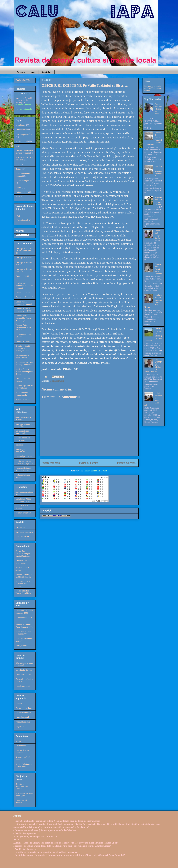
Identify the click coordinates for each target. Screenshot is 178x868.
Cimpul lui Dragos (23, 293)
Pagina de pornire (89, 463)
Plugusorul (20, 726)
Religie (18, 169)
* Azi (18, 216)
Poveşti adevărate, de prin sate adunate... (159, 109)
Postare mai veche (127, 463)
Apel (33, 72)
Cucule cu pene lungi (24, 708)
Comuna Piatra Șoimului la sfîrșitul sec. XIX (23, 327)
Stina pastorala (21, 645)
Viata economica (22, 192)
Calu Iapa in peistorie (24, 258)
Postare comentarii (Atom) (96, 471)
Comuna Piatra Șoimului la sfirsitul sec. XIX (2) (23, 318)
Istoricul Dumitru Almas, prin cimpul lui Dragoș (25, 372)
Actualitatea (20, 125)
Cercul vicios (21, 746)
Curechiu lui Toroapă (24, 670)
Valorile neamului (23, 686)
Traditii (18, 187)
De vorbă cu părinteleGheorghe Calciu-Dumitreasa (23, 553)
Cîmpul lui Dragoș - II (24, 297)
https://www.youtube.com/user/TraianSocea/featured (153, 88)
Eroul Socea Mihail (23, 674)
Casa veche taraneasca (24, 532)
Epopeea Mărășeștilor (24, 341)
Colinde (19, 703)
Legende (19, 146)
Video (18, 197)
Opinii (18, 164)
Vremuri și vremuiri (23, 513)
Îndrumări (20, 445)
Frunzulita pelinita (23, 722)
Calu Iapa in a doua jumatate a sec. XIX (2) (23, 251)
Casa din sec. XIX (23, 527)
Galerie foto (46, 72)
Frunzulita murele (23, 717)
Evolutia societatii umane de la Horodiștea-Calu (23, 348)
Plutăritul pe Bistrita (24, 456)
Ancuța (18, 741)
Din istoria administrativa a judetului (22, 786)
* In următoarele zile (24, 220)
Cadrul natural (21, 130)
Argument (21, 72)
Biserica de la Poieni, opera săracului (158, 269)
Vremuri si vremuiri (23, 399)
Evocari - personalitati (24, 134)
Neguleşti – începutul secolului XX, (159, 171)
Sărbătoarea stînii (22, 537)
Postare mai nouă (51, 463)
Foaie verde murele (23, 713)
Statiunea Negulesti (23, 181)
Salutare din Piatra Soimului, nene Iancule (23, 584)
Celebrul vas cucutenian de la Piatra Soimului (25, 286)
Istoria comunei (57, 381)
